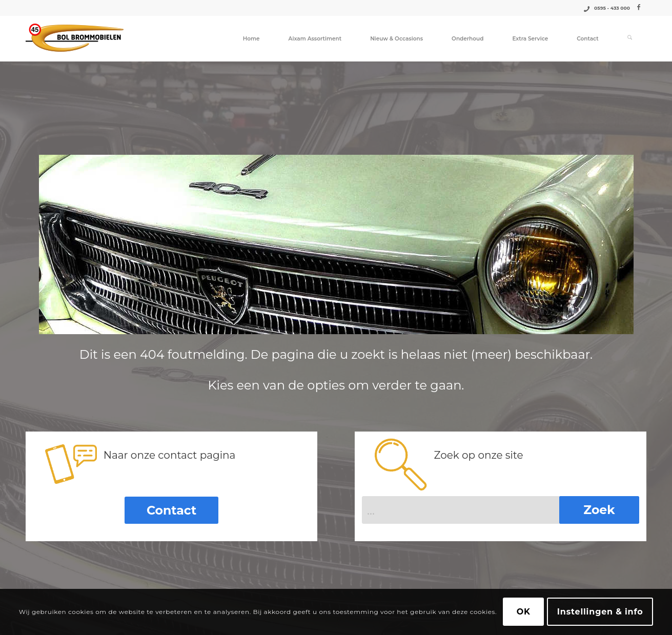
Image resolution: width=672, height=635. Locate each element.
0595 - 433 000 (612, 8)
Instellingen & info (600, 612)
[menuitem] (251, 38)
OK (524, 612)
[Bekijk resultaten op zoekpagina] (599, 509)
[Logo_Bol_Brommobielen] (75, 38)
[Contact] (172, 510)
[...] (501, 509)
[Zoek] (630, 38)
